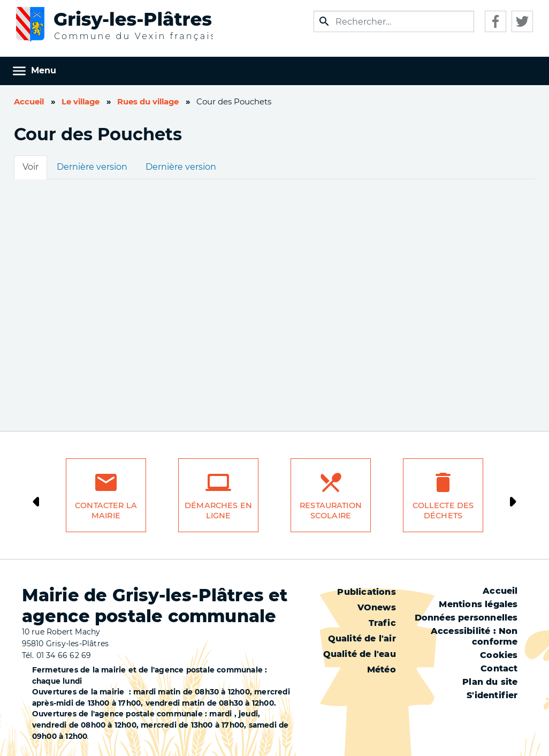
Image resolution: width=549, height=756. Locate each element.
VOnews (377, 607)
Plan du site (490, 682)
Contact (499, 668)
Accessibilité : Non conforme (474, 636)
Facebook (495, 21)
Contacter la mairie (106, 511)
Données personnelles (466, 618)
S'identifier (492, 695)
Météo (382, 670)
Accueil (29, 102)
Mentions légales (478, 604)
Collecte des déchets (443, 511)
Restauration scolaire (331, 511)
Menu (44, 70)
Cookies (499, 655)
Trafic (382, 623)
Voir (30, 167)
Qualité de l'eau (360, 654)
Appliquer (324, 21)
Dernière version (92, 167)
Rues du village (148, 102)
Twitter (522, 21)
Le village (81, 102)
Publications (366, 592)
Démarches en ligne (218, 511)
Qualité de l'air (362, 638)
